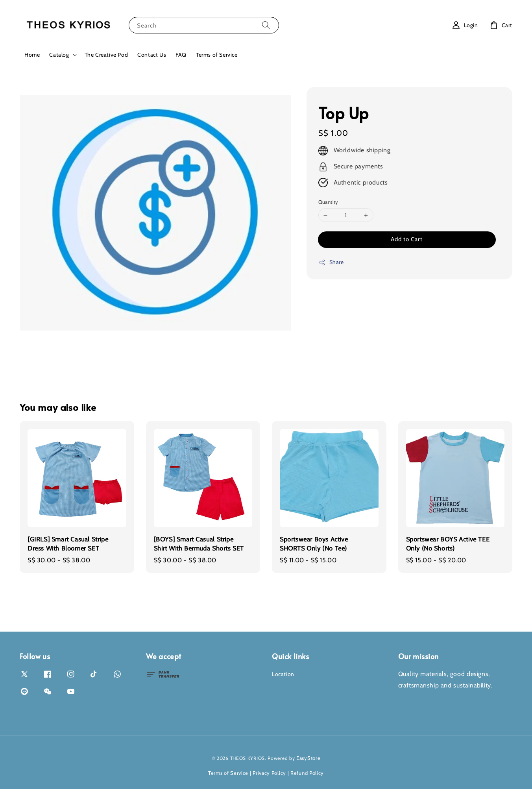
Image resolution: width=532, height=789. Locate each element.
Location (283, 674)
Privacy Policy (269, 773)
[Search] (266, 25)
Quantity (328, 202)
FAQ (181, 55)
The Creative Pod (106, 55)
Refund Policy (307, 773)
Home (32, 55)
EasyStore (308, 758)
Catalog (59, 55)
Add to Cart (407, 239)
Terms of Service (217, 55)
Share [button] (331, 262)
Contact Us (152, 55)
